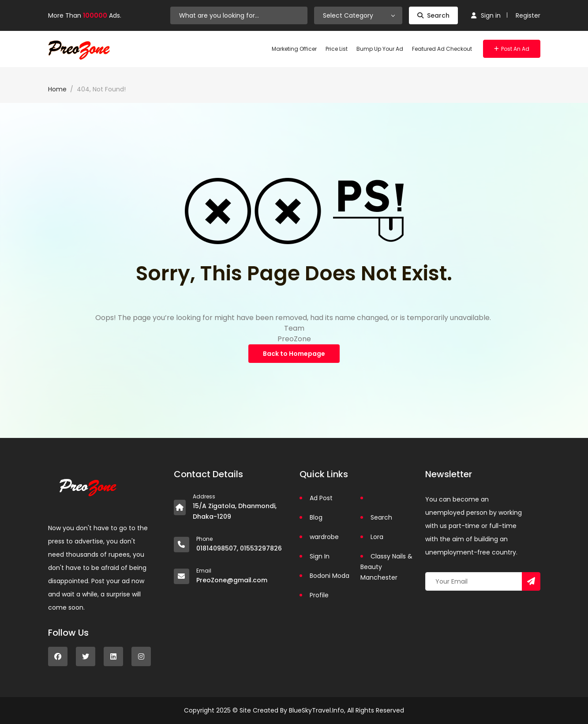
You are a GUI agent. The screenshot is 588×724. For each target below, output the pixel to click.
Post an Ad (512, 49)
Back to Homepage (294, 354)
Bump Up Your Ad (380, 49)
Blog (316, 517)
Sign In (320, 556)
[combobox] (358, 15)
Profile (319, 595)
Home (57, 89)
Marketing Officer (294, 49)
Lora (377, 537)
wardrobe (324, 537)
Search (433, 15)
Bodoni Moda (330, 576)
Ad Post (321, 498)
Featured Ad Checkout (442, 49)
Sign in (486, 15)
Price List (337, 49)
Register (528, 15)
